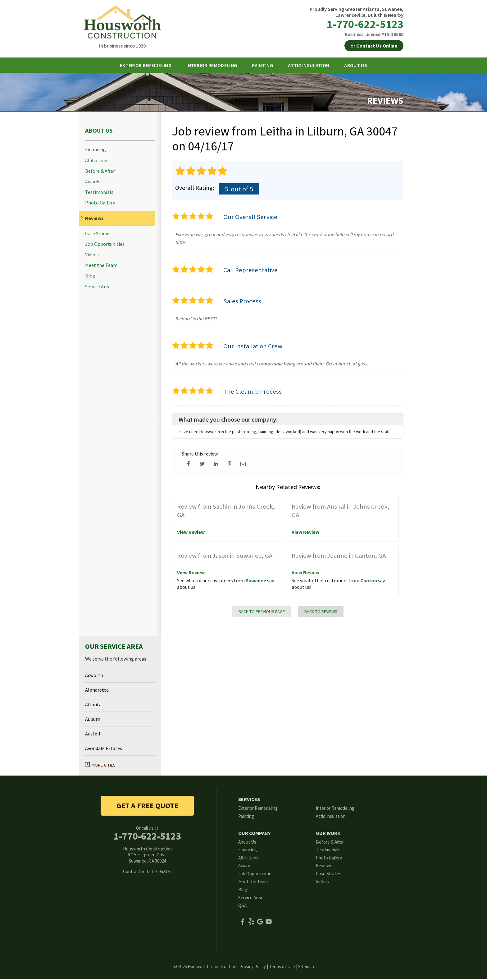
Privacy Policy (253, 967)
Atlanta (93, 705)
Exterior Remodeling (258, 809)
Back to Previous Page (262, 612)
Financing (96, 151)
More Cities (104, 766)
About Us (99, 131)
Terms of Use (282, 967)
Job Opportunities (105, 245)
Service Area (98, 288)
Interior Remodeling (335, 809)
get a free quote (147, 806)
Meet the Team (101, 266)
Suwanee (256, 581)
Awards (93, 183)
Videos (92, 256)
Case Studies (98, 234)
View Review (191, 533)
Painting (246, 817)
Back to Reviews (321, 612)
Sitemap (306, 967)
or (374, 46)
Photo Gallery (100, 204)
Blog (90, 277)
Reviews (94, 219)
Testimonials (99, 193)
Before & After (100, 172)
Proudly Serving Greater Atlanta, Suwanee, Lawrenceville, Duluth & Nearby (357, 12)
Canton (369, 581)
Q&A (242, 906)
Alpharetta (97, 691)
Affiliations (97, 161)
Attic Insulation (331, 817)
